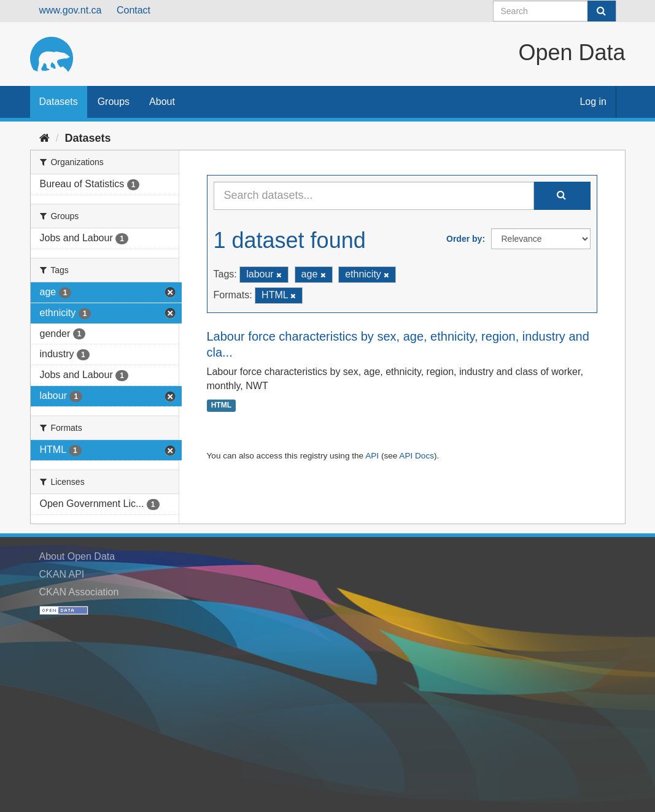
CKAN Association (79, 592)
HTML (221, 405)
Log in (593, 102)
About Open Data (77, 556)
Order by (464, 239)
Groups (114, 102)
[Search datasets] (555, 11)
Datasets (59, 102)
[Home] (45, 138)
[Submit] (602, 11)
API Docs (417, 456)
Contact (134, 10)
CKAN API (62, 574)
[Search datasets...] (374, 196)
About (162, 102)
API (372, 456)
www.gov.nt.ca (71, 10)
